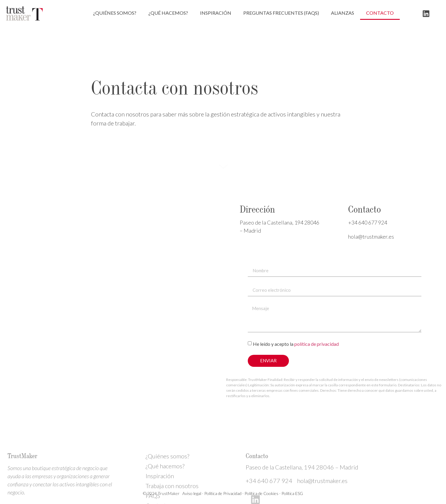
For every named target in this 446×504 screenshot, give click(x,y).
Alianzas (343, 13)
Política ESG (292, 493)
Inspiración (216, 13)
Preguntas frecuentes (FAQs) (281, 13)
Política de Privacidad (223, 493)
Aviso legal (191, 493)
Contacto (380, 13)
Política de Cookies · (263, 493)
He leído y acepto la (296, 344)
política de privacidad (317, 344)
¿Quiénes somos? (115, 13)
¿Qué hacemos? (168, 13)
